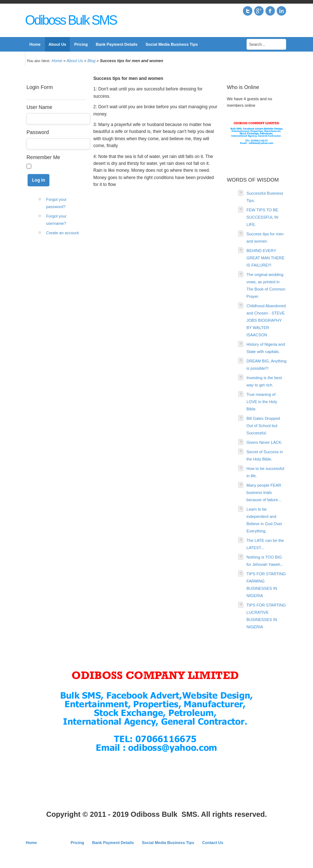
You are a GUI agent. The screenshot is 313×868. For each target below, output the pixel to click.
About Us (75, 61)
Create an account (62, 233)
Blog (92, 61)
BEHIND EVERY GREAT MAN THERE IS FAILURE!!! (266, 258)
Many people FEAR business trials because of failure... (264, 492)
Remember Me (43, 157)
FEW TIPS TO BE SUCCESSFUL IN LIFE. (263, 217)
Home (57, 61)
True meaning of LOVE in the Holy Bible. (262, 402)
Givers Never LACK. (265, 442)
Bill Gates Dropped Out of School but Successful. (263, 426)
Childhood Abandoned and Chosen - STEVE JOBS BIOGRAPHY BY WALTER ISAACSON (266, 320)
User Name (39, 107)
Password (38, 132)
